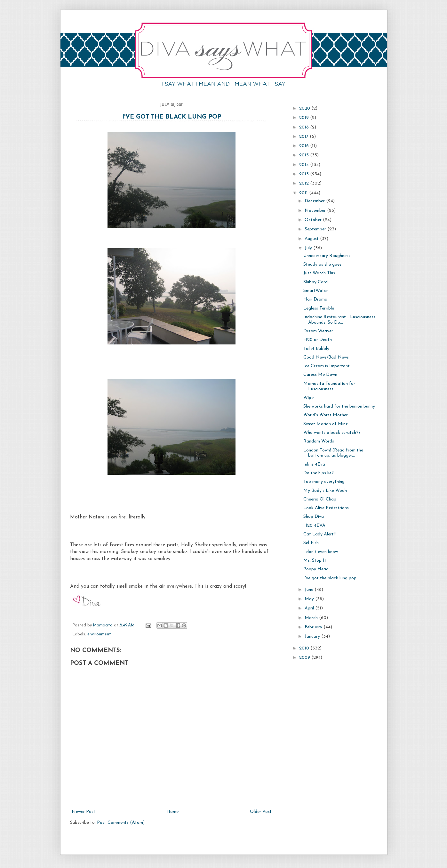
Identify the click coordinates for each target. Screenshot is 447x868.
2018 (305, 127)
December (315, 201)
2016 (305, 146)
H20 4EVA (314, 526)
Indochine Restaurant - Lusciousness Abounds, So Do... (339, 320)
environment (99, 634)
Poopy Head (316, 569)
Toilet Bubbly (316, 349)
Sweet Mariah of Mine (326, 424)
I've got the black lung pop (172, 117)
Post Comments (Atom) (121, 823)
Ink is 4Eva (314, 464)
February (314, 627)
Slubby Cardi (316, 282)
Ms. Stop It (315, 561)
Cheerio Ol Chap (320, 499)
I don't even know (321, 552)
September (316, 229)
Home (172, 812)
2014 (305, 165)
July (309, 248)
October (314, 220)
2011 (304, 193)
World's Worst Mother (326, 415)
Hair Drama (315, 299)
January (313, 637)
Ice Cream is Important (327, 366)
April (310, 608)
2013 (305, 174)
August (312, 239)
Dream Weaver (318, 331)
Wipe (308, 398)
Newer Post (84, 812)
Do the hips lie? (319, 473)
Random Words (319, 441)
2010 (305, 648)
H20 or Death (318, 340)
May (310, 599)
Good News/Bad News (326, 357)
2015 (305, 155)
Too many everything (324, 482)
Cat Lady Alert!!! (320, 534)
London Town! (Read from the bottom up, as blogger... (333, 453)
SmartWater (316, 291)
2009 (305, 658)
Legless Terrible (319, 308)
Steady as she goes (322, 265)
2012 (305, 183)
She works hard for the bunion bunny (339, 406)
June (310, 590)
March (312, 618)
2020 (305, 108)
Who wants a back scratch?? (332, 433)
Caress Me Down (320, 375)
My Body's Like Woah (325, 491)
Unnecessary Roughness (327, 256)
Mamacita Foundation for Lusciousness (329, 386)
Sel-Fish (311, 543)
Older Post (261, 812)
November (316, 211)
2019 (305, 118)
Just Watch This (319, 273)
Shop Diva (314, 517)
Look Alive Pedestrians (326, 508)
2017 (304, 137)
